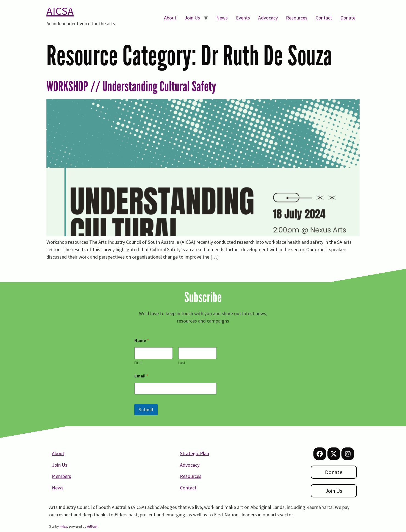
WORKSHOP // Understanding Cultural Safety (131, 86)
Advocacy (268, 18)
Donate (348, 18)
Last (182, 363)
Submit (146, 410)
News (222, 18)
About (170, 18)
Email (141, 376)
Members (62, 476)
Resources (297, 18)
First (138, 363)
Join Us (192, 18)
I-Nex (63, 526)
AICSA (60, 11)
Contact (324, 18)
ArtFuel (92, 526)
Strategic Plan (194, 453)
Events (243, 18)
